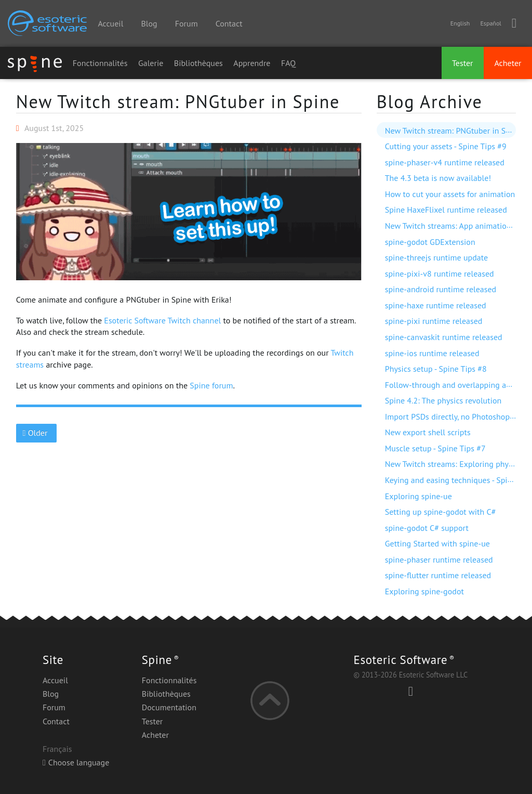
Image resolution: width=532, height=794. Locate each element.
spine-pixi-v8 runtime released (440, 274)
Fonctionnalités (100, 63)
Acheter (508, 63)
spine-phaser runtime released (439, 559)
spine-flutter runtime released (438, 575)
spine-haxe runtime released (436, 305)
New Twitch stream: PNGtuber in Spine (178, 101)
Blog (149, 23)
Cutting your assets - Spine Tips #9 (446, 146)
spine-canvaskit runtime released (444, 337)
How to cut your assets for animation (450, 194)
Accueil (110, 23)
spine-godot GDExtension (430, 242)
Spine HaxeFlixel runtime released (446, 210)
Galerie (151, 63)
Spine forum (211, 385)
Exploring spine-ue (418, 496)
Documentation (169, 707)
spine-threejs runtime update (436, 257)
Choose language (76, 762)
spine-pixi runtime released (434, 321)
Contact (229, 23)
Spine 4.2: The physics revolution (443, 400)
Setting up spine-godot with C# (441, 512)
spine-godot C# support (427, 528)
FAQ (288, 63)
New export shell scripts (428, 432)
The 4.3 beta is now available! (438, 178)
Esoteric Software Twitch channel (162, 320)
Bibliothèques (198, 63)
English (460, 23)
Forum (187, 23)
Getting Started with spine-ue (437, 543)
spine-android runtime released (441, 289)
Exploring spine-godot (424, 591)
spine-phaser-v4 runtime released (445, 162)
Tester (463, 63)
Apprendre (252, 63)
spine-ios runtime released (432, 353)
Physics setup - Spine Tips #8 (436, 369)
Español (490, 23)
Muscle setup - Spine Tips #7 (435, 448)
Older (36, 433)
